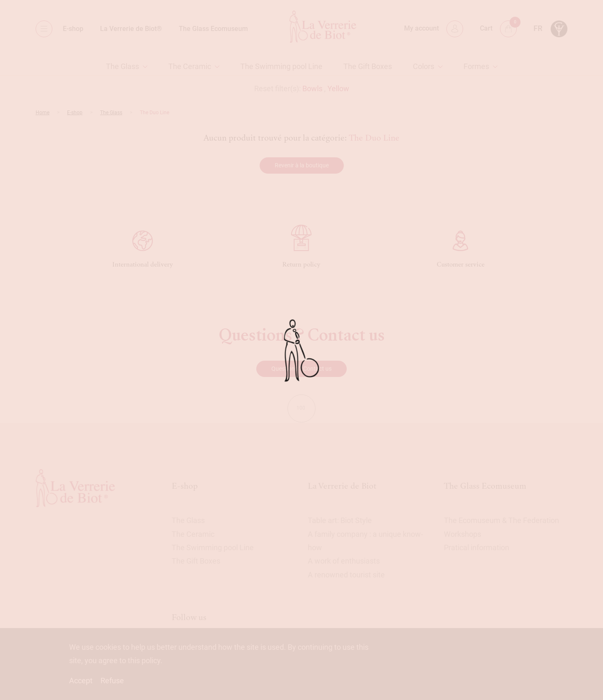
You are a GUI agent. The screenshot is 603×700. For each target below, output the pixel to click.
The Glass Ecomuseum (213, 29)
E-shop (73, 29)
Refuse (112, 681)
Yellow (338, 88)
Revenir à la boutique (302, 165)
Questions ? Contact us (301, 369)
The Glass (122, 66)
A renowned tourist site (346, 575)
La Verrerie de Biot (342, 486)
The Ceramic (190, 66)
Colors (424, 66)
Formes (476, 66)
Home (43, 113)
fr (538, 28)
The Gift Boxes (368, 66)
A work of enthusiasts (344, 561)
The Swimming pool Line (281, 66)
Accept (81, 681)
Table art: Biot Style (340, 520)
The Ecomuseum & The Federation (501, 520)
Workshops (463, 534)
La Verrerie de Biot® (131, 29)
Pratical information (477, 547)
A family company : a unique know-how (365, 541)
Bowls (312, 88)
